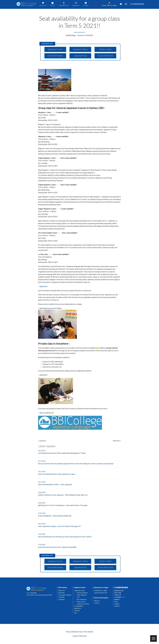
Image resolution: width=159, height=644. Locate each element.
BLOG (116, 602)
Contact (97, 603)
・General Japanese (81, 593)
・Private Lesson (80, 602)
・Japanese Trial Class (82, 604)
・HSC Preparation (81, 600)
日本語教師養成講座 (121, 587)
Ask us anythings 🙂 (47, 413)
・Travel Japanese (81, 595)
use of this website (87, 632)
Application (44, 286)
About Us (97, 601)
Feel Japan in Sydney (65, 595)
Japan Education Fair (101, 593)
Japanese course (79, 591)
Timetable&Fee (79, 606)
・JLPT (77, 597)
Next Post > (117, 441)
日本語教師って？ (120, 597)
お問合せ (117, 604)
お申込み (117, 606)
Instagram (62, 600)
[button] (55, 49)
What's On (62, 591)
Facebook (61, 597)
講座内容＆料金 (119, 591)
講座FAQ (117, 600)
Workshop (62, 593)
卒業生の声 (118, 595)
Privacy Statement (72, 632)
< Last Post (42, 441)
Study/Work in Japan (101, 591)
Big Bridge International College (51, 308)
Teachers (77, 611)
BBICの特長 (118, 593)
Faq (75, 613)
